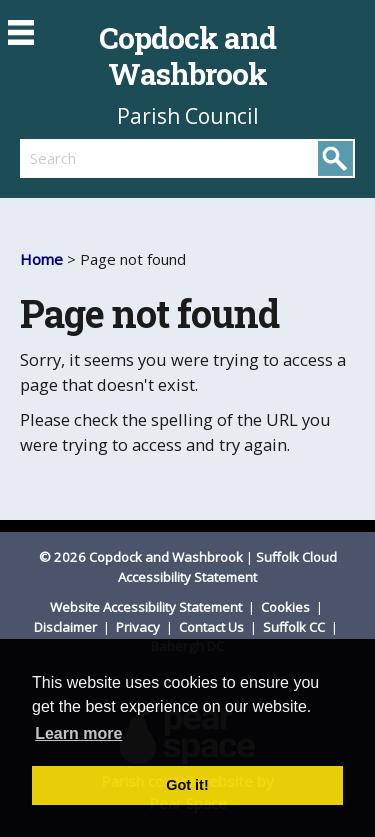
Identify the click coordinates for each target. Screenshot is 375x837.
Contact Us (213, 627)
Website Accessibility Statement (147, 607)
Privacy (139, 627)
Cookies (287, 607)
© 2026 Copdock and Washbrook (141, 557)
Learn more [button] (78, 733)
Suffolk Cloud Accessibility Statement (227, 567)
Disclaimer (67, 627)
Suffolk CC (295, 627)
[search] (104, 158)
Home (41, 259)
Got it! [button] (187, 785)
